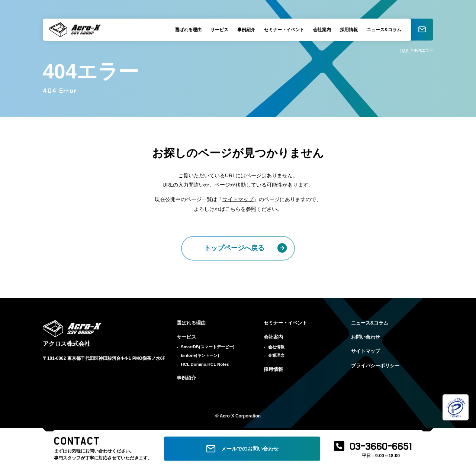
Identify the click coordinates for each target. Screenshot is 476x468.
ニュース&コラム (384, 30)
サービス (219, 30)
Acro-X (227, 416)
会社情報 (276, 347)
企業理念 (276, 355)
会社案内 (322, 30)
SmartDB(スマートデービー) (208, 347)
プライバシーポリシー (375, 366)
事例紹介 (246, 30)
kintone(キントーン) (200, 355)
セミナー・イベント (284, 30)
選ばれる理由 (188, 30)
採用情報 (348, 30)
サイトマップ (238, 199)
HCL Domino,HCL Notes (205, 364)
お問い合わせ (366, 337)
